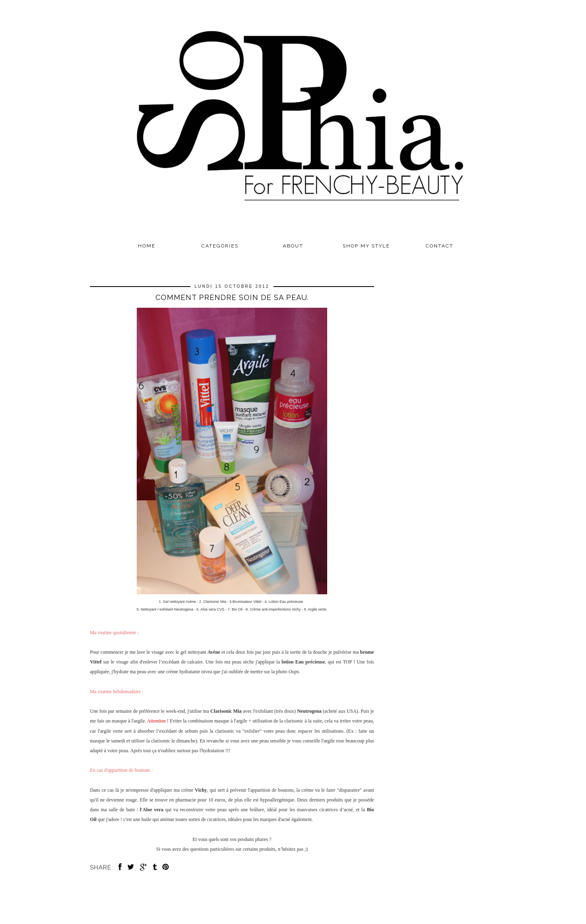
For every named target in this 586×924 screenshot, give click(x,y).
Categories (220, 246)
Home (147, 246)
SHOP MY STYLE (366, 246)
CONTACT (439, 246)
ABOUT (293, 246)
